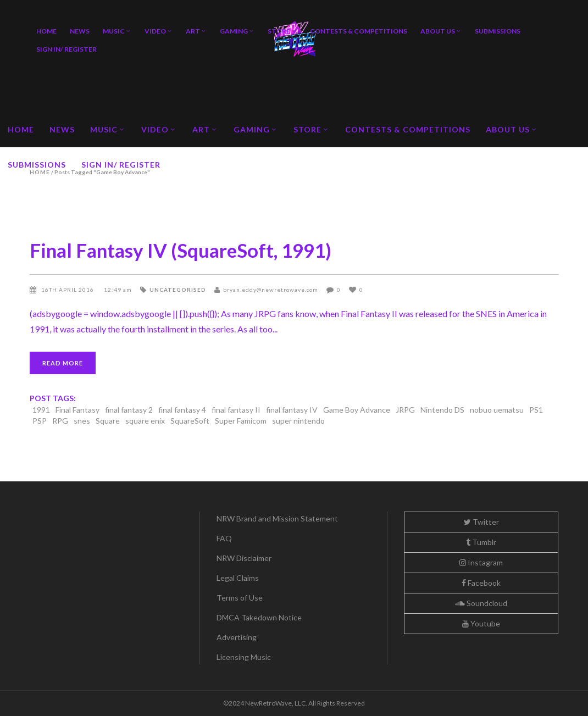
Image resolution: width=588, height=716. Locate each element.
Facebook (481, 583)
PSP (40, 421)
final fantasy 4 (182, 410)
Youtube (481, 623)
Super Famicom (241, 421)
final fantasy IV (292, 410)
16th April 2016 (68, 290)
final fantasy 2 (129, 410)
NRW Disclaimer (244, 558)
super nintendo (298, 421)
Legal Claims (238, 578)
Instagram (481, 562)
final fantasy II (236, 410)
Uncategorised (178, 290)
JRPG (405, 410)
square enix (145, 421)
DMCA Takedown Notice (259, 617)
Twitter (481, 522)
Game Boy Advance (357, 410)
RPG (60, 421)
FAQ (224, 538)
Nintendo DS (442, 410)
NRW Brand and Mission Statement (277, 518)
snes (82, 421)
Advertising (237, 637)
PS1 (536, 410)
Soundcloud (481, 603)
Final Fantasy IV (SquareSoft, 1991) (181, 250)
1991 (41, 410)
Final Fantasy (77, 410)
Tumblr (481, 542)
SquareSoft (190, 421)
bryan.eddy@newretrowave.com (271, 290)
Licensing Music (244, 657)
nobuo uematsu (497, 410)
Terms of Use (240, 598)
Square (108, 421)
